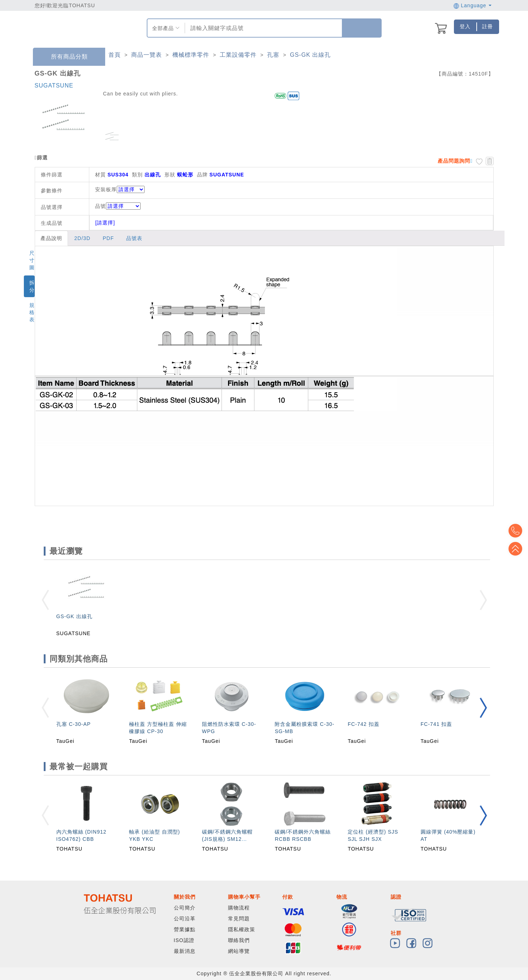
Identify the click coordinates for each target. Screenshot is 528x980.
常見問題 (239, 919)
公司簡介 (185, 908)
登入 (465, 26)
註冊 (488, 26)
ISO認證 (184, 940)
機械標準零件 (191, 55)
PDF (108, 238)
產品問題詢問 (454, 161)
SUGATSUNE (54, 85)
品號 (118, 206)
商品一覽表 (147, 55)
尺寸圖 (32, 260)
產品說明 (51, 238)
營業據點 (185, 929)
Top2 (517, 531)
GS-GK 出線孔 (310, 55)
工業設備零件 (238, 55)
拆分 (32, 286)
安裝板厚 (106, 189)
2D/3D (83, 238)
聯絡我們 (239, 940)
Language (473, 5)
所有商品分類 (64, 57)
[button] (483, 708)
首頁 (115, 55)
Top (517, 549)
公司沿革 (185, 919)
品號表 (134, 238)
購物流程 (239, 908)
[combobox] (263, 28)
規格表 (32, 312)
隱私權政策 (242, 929)
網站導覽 (239, 951)
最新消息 (185, 951)
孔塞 (273, 55)
